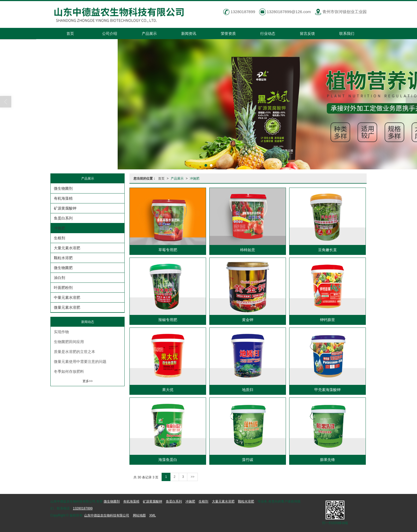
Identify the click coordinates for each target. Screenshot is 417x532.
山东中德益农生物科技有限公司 (107, 515)
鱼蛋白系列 (63, 218)
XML (153, 515)
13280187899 (83, 508)
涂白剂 (59, 278)
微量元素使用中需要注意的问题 (80, 362)
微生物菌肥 (63, 268)
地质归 (248, 390)
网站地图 (139, 515)
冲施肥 (195, 178)
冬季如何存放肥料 (69, 371)
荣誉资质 (228, 34)
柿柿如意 (248, 250)
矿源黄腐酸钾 (65, 208)
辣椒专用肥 (168, 320)
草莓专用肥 (168, 250)
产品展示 (149, 34)
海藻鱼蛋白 (168, 460)
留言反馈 (307, 34)
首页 (70, 34)
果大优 (168, 390)
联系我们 (347, 34)
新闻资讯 (189, 34)
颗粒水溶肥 (63, 258)
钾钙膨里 (327, 320)
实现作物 (61, 332)
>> (192, 477)
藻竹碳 (248, 460)
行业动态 (268, 34)
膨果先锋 (327, 460)
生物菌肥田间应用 (69, 342)
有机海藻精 (63, 198)
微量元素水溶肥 (67, 307)
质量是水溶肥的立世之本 (75, 352)
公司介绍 (110, 34)
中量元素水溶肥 (67, 297)
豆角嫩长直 (327, 250)
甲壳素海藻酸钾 (327, 390)
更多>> (88, 381)
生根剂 (59, 238)
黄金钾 (248, 320)
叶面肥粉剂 (63, 288)
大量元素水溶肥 (67, 248)
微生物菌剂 (63, 188)
